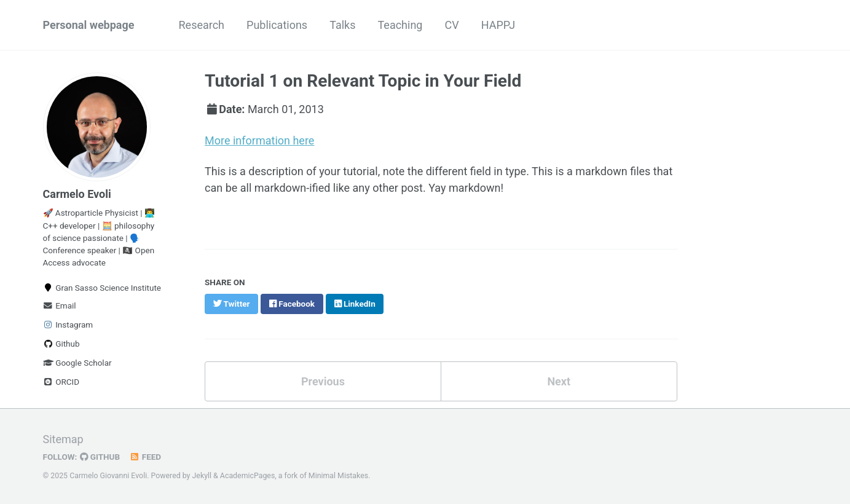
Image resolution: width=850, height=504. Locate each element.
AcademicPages (247, 476)
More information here (259, 140)
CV (451, 25)
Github (61, 344)
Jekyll (202, 476)
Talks (342, 25)
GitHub (100, 457)
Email (60, 305)
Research (202, 25)
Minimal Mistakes (338, 476)
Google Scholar (77, 363)
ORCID (61, 382)
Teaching (400, 25)
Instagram (68, 325)
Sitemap (63, 439)
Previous (323, 381)
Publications (277, 25)
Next (559, 381)
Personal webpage (89, 25)
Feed (145, 457)
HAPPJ (498, 25)
